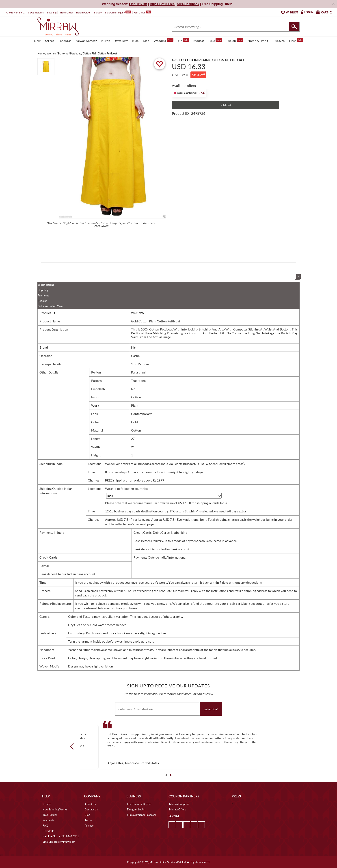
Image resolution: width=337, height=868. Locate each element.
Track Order (66, 13)
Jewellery (121, 41)
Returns (42, 301)
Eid (183, 40)
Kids (135, 41)
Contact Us (91, 809)
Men (146, 41)
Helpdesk (48, 831)
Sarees (50, 41)
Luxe (215, 40)
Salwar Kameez (86, 41)
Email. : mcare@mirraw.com (59, 842)
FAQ (45, 826)
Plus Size (279, 41)
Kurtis (106, 41)
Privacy (89, 826)
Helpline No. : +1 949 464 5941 (61, 836)
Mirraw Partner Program (141, 815)
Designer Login (136, 809)
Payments (43, 295)
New (37, 41)
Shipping (43, 290)
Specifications (46, 285)
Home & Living (258, 41)
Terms (88, 820)
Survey (98, 13)
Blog (87, 815)
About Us (90, 804)
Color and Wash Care (50, 306)
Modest (199, 41)
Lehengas (65, 41)
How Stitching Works (55, 809)
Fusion (235, 40)
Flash (296, 40)
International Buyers (139, 804)
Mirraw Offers (178, 809)
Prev (73, 746)
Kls (133, 347)
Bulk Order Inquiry (115, 13)
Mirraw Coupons (179, 804)
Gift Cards (143, 13)
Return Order (83, 13)
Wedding (164, 40)
